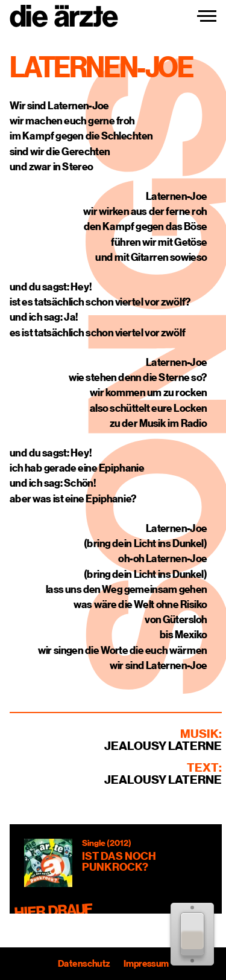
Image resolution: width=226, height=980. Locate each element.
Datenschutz (84, 964)
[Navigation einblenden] (207, 16)
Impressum (146, 964)
